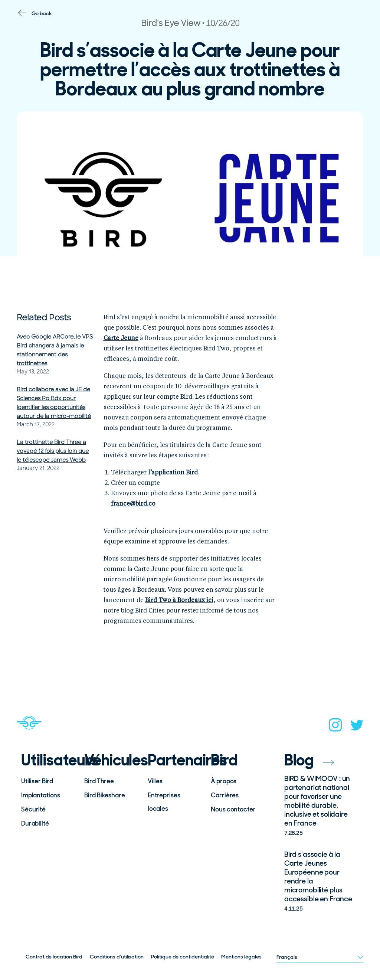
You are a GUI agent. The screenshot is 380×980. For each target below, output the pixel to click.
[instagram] (335, 727)
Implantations (41, 795)
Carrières (225, 795)
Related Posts (44, 318)
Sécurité (33, 809)
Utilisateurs (48, 760)
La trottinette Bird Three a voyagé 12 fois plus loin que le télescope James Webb (53, 451)
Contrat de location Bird (54, 957)
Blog (309, 760)
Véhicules (111, 760)
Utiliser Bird (37, 781)
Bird (224, 760)
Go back (42, 13)
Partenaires (174, 760)
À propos (224, 781)
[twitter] (357, 727)
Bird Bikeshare (104, 795)
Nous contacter (233, 809)
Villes (155, 781)
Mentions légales (241, 957)
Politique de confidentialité (182, 957)
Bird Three (99, 781)
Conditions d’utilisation (117, 957)
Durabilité (35, 823)
